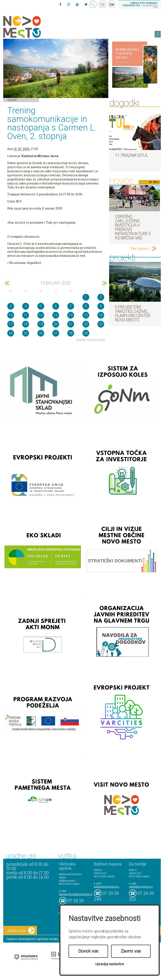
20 (56, 324)
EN (112, 4)
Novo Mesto (32, 27)
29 (86, 333)
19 (41, 324)
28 (71, 333)
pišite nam (21, 930)
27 (56, 333)
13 (56, 315)
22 (86, 324)
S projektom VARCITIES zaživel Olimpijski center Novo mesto (133, 313)
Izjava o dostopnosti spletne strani (32, 939)
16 (101, 315)
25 (26, 333)
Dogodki (12, 100)
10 (11, 315)
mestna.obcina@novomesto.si (76, 894)
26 (41, 333)
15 (86, 315)
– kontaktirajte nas (140, 5)
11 (26, 315)
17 (11, 324)
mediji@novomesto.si (141, 886)
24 (11, 333)
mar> (104, 283)
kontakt (102, 4)
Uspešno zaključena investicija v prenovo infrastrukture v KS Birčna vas (133, 227)
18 (26, 324)
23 (101, 324)
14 (71, 315)
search (93, 4)
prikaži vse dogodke (91, 339)
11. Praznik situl (131, 155)
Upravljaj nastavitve (110, 964)
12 (41, 315)
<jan (7, 283)
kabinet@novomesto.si (107, 886)
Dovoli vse (88, 951)
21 (71, 324)
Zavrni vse (131, 951)
